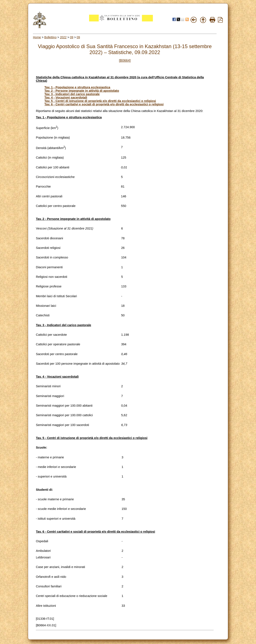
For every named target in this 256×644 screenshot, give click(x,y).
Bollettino (50, 37)
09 (72, 37)
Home (37, 37)
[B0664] (125, 61)
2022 (63, 37)
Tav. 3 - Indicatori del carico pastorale (72, 94)
